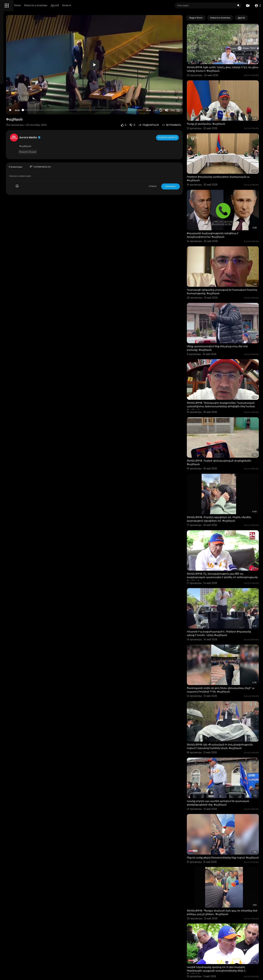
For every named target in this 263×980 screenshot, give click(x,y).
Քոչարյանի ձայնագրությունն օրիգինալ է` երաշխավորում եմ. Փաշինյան (226, 206)
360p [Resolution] (186, 93)
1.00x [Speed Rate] (168, 93)
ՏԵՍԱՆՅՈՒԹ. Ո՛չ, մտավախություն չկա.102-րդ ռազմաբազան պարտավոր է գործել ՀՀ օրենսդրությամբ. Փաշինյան (228, 504)
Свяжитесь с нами (21, 114)
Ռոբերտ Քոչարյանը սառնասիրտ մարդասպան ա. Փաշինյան (221, 157)
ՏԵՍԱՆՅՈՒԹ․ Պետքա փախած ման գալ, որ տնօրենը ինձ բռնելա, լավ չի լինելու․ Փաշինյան (229, 800)
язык (22, 118)
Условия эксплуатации (16, 106)
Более (114, 5)
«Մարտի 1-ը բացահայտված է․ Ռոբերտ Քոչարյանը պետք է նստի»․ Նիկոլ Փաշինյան (228, 553)
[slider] (111, 93)
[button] (257, 6)
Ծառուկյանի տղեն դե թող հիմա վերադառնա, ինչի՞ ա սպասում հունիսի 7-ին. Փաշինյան (229, 602)
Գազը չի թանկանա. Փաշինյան (219, 109)
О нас (7, 114)
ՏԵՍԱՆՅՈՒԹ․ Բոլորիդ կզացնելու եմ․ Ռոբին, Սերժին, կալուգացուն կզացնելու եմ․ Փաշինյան (229, 453)
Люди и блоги (60, 5)
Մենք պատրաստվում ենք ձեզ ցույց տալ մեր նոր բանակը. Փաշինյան (228, 304)
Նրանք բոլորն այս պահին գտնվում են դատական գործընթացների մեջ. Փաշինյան (227, 702)
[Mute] (180, 93)
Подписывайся (181, 120)
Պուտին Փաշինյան (212, 949)
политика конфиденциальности (20, 110)
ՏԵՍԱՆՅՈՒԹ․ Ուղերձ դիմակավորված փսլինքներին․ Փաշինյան (223, 404)
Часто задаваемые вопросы (18, 102)
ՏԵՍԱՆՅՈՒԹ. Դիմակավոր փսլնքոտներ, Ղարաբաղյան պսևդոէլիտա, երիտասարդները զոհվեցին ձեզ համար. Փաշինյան (229, 355)
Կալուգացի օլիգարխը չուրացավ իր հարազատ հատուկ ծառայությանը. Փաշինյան (229, 255)
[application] (123, 56)
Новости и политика (83, 5)
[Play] (54, 93)
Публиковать (183, 169)
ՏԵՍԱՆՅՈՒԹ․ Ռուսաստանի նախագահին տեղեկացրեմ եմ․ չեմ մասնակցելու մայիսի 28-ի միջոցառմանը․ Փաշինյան (229, 902)
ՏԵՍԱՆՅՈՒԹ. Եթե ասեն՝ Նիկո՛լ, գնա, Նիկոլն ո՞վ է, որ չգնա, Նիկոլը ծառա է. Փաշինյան (229, 62)
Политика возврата (14, 98)
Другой (102, 5)
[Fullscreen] (191, 93)
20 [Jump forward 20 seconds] (174, 93)
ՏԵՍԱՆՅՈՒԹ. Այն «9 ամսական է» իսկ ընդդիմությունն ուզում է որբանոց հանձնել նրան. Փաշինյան (227, 653)
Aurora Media (73, 120)
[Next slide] (254, 18)
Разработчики (11, 118)
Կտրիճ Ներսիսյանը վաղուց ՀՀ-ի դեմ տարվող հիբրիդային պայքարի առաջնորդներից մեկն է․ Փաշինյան (229, 851)
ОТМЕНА (166, 169)
